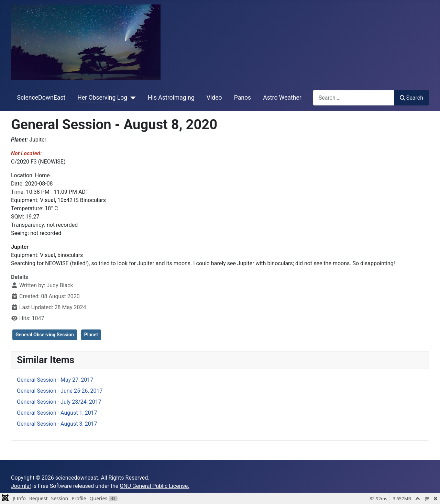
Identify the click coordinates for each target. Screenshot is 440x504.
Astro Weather (282, 98)
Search (411, 98)
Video (214, 98)
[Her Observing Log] (131, 98)
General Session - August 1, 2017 (57, 413)
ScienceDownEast (41, 98)
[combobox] (354, 98)
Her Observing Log (102, 98)
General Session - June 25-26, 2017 (60, 391)
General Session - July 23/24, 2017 (59, 402)
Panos (243, 98)
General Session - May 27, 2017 (55, 380)
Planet (91, 335)
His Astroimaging (171, 98)
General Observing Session (45, 335)
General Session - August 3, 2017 (57, 424)
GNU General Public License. (154, 486)
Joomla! (21, 486)
